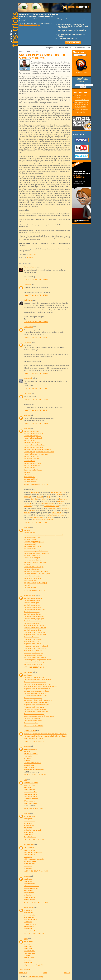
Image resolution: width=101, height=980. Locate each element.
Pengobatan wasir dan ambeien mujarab (37, 705)
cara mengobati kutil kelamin (53, 736)
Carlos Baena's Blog (82, 109)
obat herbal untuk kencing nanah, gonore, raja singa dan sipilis (44, 535)
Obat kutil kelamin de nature (33, 607)
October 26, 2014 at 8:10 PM (36, 484)
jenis (33, 499)
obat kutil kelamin (29, 440)
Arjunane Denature (30, 731)
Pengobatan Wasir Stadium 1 (33, 644)
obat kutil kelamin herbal (32, 456)
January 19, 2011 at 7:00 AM (36, 337)
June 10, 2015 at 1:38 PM (34, 741)
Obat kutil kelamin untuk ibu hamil (34, 610)
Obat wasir (27, 475)
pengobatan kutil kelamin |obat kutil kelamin (38, 449)
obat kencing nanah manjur (32, 537)
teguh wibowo (28, 672)
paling (43, 499)
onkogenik (40, 497)
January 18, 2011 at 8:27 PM (36, 295)
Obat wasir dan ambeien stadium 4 (35, 709)
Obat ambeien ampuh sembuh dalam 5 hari (38, 684)
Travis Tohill (32, 255)
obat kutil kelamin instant (32, 431)
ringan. (61, 504)
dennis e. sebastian (30, 267)
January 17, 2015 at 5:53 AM (36, 522)
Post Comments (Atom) (35, 977)
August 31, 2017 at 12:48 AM (36, 902)
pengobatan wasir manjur (32, 576)
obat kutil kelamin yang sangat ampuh (36, 454)
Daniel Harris (28, 300)
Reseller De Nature (30, 595)
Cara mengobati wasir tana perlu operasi (37, 702)
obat (34, 520)
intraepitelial (45, 504)
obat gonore (28, 565)
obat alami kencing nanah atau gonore (36, 551)
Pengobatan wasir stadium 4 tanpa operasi (37, 689)
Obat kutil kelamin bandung (32, 630)
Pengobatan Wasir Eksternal (33, 639)
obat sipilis (27, 472)
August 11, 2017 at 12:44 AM (36, 871)
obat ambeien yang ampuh (32, 578)
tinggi (49, 497)
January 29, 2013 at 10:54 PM (36, 423)
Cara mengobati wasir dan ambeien (35, 682)
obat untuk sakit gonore (31, 569)
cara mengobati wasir (31, 481)
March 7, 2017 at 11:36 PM (35, 775)
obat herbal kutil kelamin (32, 459)
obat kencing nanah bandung (33, 655)
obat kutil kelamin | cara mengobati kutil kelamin (39, 452)
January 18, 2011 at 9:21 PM (36, 322)
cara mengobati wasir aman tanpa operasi (37, 574)
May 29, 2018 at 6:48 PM (34, 965)
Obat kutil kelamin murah (32, 605)
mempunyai (27, 497)
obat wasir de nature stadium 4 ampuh (36, 571)
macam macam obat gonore (33, 560)
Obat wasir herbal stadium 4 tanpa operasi (37, 680)
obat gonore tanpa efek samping (34, 567)
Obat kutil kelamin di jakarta (33, 614)
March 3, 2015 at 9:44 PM (34, 590)
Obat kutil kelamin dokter (32, 612)
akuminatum (35, 492)
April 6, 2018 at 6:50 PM (34, 934)
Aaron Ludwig (28, 378)
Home (45, 973)
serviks (51, 504)
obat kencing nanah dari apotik (34, 653)
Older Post (67, 973)
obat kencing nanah (30, 544)
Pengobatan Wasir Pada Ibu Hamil (35, 635)
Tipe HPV (59, 495)
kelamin (41, 520)
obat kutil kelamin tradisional (33, 438)
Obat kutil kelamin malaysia (32, 621)
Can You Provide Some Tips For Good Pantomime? (42, 56)
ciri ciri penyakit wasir (31, 581)
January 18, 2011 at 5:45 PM (36, 280)
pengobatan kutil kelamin (32, 443)
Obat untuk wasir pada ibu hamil (34, 714)
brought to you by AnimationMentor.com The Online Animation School (68, 48)
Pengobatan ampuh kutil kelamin (34, 626)
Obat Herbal (48, 734)
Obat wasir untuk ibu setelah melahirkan (37, 691)
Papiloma (59, 492)
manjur (51, 520)
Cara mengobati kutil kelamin (33, 470)
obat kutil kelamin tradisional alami (35, 445)
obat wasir (27, 585)
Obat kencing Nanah (30, 734)
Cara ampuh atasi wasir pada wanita (35, 696)
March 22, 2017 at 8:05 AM (35, 808)
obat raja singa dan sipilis (32, 558)
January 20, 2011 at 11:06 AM (36, 399)
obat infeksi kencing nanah (32, 546)
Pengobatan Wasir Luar (31, 641)
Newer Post (23, 973)
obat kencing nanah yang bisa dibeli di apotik (38, 660)
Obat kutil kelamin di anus (32, 623)
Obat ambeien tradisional (32, 718)
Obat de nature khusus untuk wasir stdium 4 (38, 700)
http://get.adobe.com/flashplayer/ (30, 25)
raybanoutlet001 (29, 845)
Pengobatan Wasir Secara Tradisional (36, 646)
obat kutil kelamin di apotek (32, 463)
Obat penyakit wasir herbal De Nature (36, 712)
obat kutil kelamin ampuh (32, 465)
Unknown (27, 415)
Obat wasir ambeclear (31, 723)
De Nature (40, 734)
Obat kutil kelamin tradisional (33, 598)
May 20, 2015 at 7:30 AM (34, 726)
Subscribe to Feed (81, 72)
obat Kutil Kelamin (58, 734)
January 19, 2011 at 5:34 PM (36, 373)
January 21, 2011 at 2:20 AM (36, 410)
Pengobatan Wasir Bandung (33, 651)
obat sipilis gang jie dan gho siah (34, 542)
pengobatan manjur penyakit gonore (35, 562)
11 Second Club (80, 112)
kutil (37, 520)
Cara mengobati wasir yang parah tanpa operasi (39, 716)
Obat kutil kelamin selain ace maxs (35, 628)
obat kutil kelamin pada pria (32, 436)
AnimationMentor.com (82, 100)
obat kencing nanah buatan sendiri (35, 657)
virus (36, 499)
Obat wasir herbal (29, 477)
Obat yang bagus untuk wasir (33, 698)
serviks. (66, 499)
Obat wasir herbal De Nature (33, 721)
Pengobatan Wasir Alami (32, 637)
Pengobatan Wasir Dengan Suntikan (35, 648)
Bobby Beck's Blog (81, 107)
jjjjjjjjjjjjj (26, 939)
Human (54, 492)
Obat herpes (28, 675)
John (25, 780)
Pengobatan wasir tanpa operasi (34, 707)
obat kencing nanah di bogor (33, 664)
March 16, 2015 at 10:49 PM (35, 667)
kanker (61, 499)
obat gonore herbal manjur (32, 555)
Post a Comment (25, 970)
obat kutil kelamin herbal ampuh (34, 447)
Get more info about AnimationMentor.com (82, 103)
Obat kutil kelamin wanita (32, 600)
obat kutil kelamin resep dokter (33, 434)
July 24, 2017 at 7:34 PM (34, 840)
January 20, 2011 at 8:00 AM (36, 388)
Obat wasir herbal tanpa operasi (34, 677)
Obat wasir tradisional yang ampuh (35, 693)
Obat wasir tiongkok (30, 587)
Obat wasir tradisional (31, 479)
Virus (64, 492)
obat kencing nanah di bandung (34, 662)
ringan (50, 517)
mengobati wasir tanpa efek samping (35, 583)
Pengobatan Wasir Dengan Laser (34, 632)
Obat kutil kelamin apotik (32, 603)
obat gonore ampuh (30, 540)
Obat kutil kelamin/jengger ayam (34, 619)
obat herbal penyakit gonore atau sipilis (36, 553)
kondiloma (60, 501)
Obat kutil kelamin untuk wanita (34, 616)
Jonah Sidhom (28, 327)
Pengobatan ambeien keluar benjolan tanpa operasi (40, 686)
